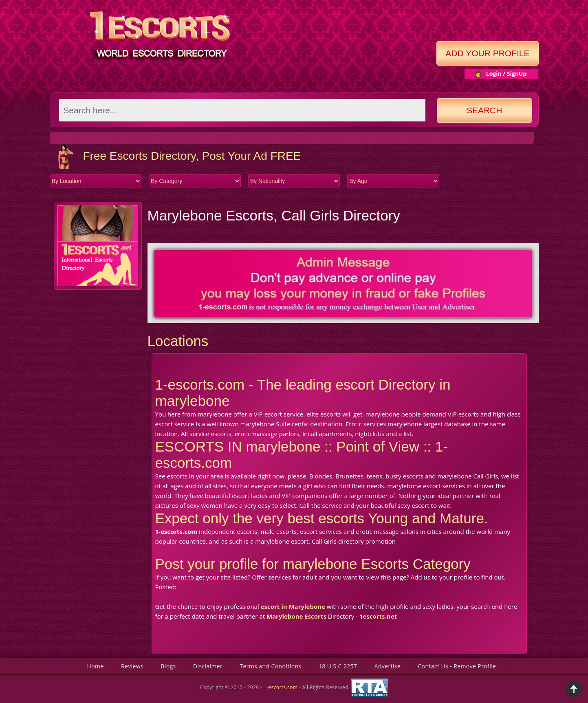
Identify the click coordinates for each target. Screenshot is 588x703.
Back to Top (574, 689)
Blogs (168, 666)
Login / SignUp (507, 74)
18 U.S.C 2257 (338, 666)
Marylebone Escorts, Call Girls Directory (274, 215)
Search (484, 110)
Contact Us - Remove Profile (457, 666)
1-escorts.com (281, 687)
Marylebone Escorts (296, 616)
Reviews (132, 666)
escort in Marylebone (293, 606)
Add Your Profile (487, 53)
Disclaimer (208, 666)
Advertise (388, 666)
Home (96, 666)
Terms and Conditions (270, 666)
